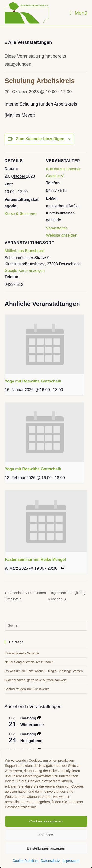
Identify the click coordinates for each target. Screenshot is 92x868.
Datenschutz (50, 861)
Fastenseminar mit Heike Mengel (35, 559)
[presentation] (44, 344)
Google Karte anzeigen (25, 270)
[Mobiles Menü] (79, 13)
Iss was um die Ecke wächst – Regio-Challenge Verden (44, 671)
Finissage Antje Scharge (22, 653)
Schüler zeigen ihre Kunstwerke (27, 689)
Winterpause (32, 725)
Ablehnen (46, 835)
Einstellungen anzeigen (46, 848)
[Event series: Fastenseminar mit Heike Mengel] (63, 567)
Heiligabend (32, 741)
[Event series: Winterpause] (39, 718)
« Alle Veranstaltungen (28, 42)
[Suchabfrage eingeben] (46, 626)
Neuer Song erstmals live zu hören (29, 662)
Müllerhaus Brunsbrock (25, 251)
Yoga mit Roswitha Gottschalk (33, 381)
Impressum (71, 861)
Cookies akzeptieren (46, 821)
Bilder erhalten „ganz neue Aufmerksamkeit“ (36, 680)
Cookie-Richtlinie (25, 861)
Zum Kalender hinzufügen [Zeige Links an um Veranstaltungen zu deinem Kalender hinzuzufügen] (40, 139)
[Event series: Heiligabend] (39, 734)
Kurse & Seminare (21, 214)
